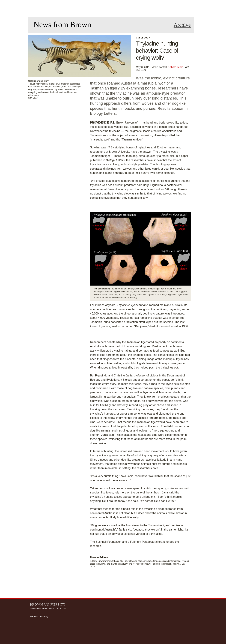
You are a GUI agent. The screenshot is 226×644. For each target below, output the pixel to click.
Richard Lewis (176, 67)
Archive (182, 25)
